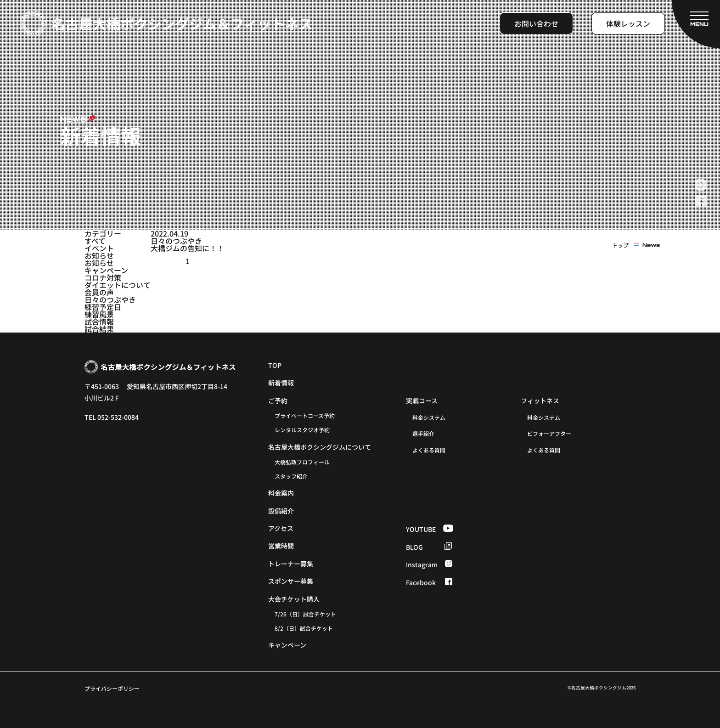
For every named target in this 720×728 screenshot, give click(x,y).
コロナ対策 (103, 277)
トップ (620, 245)
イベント (99, 248)
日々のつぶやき (110, 299)
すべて (95, 241)
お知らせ (99, 255)
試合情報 (99, 322)
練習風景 (99, 314)
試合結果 (99, 329)
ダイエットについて (118, 285)
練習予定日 (103, 307)
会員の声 (99, 292)
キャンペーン (106, 270)
